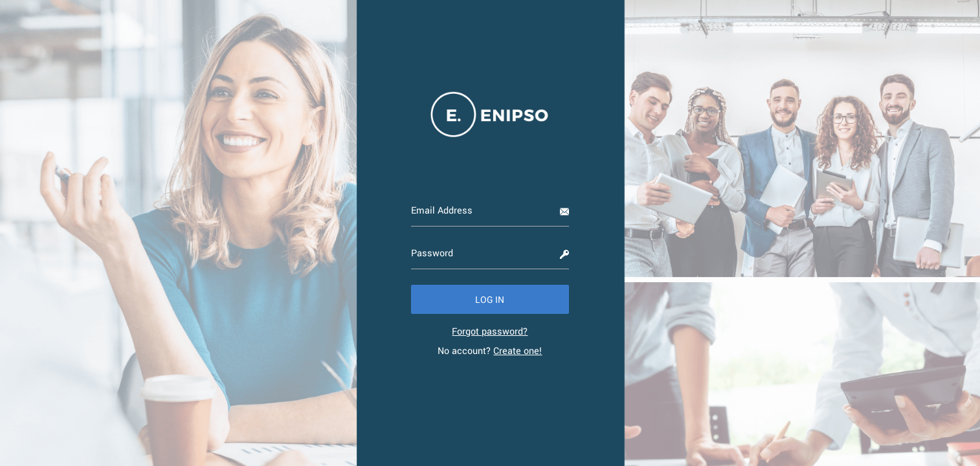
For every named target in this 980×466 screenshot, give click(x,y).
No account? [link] (490, 350)
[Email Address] (490, 210)
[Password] (490, 253)
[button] (490, 299)
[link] (490, 331)
